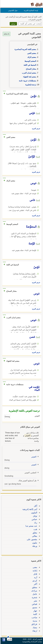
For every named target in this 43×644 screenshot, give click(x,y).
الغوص (33, 457)
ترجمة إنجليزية (30, 85)
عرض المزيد (36, 129)
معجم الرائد (31, 57)
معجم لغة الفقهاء (29, 77)
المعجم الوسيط (30, 61)
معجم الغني (31, 53)
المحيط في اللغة (30, 65)
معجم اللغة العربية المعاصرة (25, 49)
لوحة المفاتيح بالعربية (31, 10)
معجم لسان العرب (29, 73)
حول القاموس (13, 10)
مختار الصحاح (31, 69)
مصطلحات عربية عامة (27, 81)
